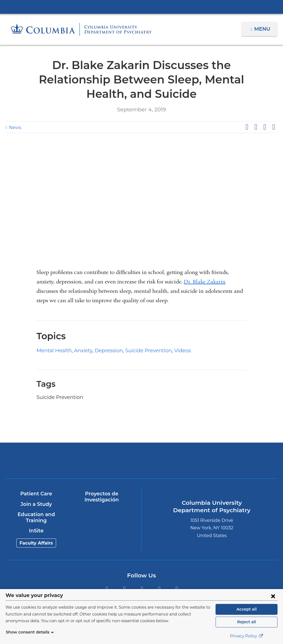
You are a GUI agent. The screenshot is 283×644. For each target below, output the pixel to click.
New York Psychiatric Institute (175, 461)
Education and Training (36, 517)
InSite (36, 531)
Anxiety (78, 351)
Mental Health (52, 351)
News (14, 128)
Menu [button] (263, 29)
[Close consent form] (273, 596)
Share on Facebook (247, 127)
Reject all (246, 622)
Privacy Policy (247, 636)
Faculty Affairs (36, 543)
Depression (101, 351)
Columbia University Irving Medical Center (141, 7)
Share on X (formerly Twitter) (256, 127)
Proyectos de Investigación (102, 497)
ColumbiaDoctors (243, 460)
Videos (168, 351)
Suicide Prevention (137, 351)
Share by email (274, 127)
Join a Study (36, 504)
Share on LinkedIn (265, 127)
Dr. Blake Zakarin (205, 282)
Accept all (247, 609)
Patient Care (36, 494)
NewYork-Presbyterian (108, 463)
